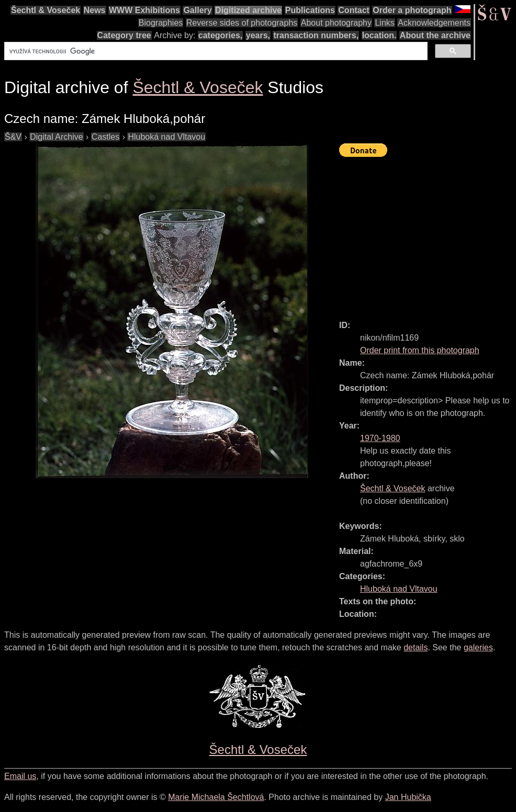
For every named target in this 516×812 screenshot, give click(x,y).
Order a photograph (412, 10)
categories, (220, 35)
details (416, 647)
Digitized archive (248, 10)
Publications (310, 10)
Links (384, 23)
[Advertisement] (428, 234)
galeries (478, 647)
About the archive (435, 35)
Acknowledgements (434, 23)
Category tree (124, 35)
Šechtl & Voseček (46, 10)
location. (379, 35)
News (95, 10)
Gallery (197, 10)
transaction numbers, (316, 35)
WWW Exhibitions (144, 10)
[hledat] (215, 51)
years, (258, 35)
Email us (20, 776)
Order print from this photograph (420, 350)
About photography (336, 23)
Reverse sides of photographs (242, 23)
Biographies (161, 23)
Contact (354, 10)
